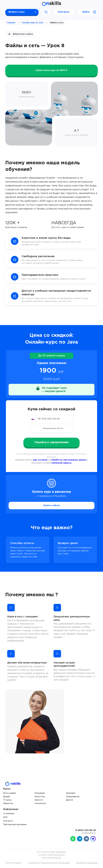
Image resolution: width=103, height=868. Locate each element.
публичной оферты (61, 463)
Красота (39, 800)
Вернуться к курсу (20, 34)
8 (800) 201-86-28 (86, 830)
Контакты (64, 12)
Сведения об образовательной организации (49, 863)
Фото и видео (10, 793)
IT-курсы (7, 800)
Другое (69, 800)
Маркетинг (8, 803)
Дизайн (7, 797)
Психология (40, 803)
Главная (11, 23)
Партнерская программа (15, 825)
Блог (5, 817)
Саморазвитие (73, 797)
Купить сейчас (52, 505)
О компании (9, 814)
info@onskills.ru (89, 833)
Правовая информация (87, 863)
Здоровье (71, 793)
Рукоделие (40, 793)
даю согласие (40, 460)
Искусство (40, 797)
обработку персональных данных (69, 460)
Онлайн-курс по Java (33, 23)
